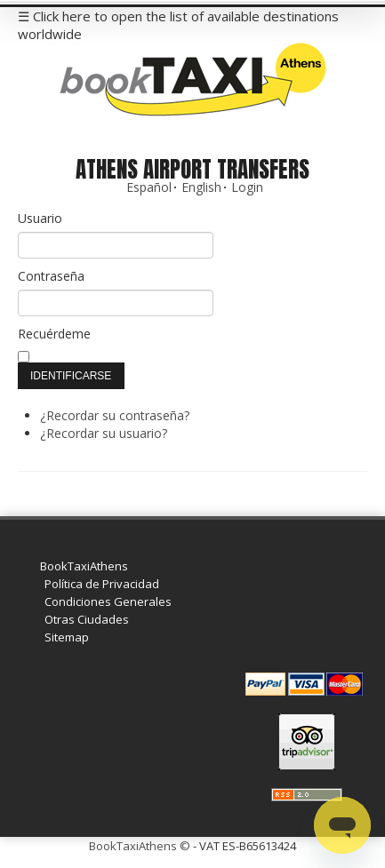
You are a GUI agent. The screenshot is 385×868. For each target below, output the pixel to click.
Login (247, 187)
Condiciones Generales (108, 601)
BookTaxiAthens (84, 566)
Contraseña (51, 276)
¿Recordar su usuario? (104, 433)
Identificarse (71, 376)
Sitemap (67, 637)
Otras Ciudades (87, 619)
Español (149, 187)
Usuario (40, 218)
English (201, 187)
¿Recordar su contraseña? (115, 415)
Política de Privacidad (102, 584)
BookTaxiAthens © (140, 846)
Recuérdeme (54, 334)
